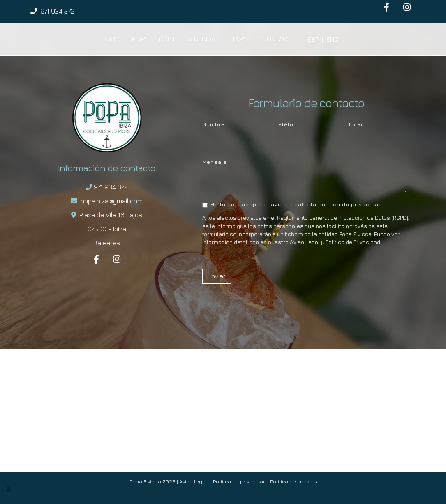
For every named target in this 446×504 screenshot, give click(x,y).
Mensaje (215, 162)
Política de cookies (293, 482)
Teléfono (288, 124)
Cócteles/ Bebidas (189, 39)
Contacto (279, 39)
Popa (139, 39)
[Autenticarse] (9, 489)
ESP (313, 39)
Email (357, 124)
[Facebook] (387, 8)
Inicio (111, 39)
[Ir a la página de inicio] (28, 39)
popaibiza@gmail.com (112, 201)
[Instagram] (407, 8)
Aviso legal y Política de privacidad (223, 482)
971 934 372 (57, 11)
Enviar (217, 276)
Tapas (241, 39)
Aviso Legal (305, 242)
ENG (332, 39)
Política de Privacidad (353, 242)
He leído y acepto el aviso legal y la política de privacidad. (293, 205)
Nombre (214, 124)
